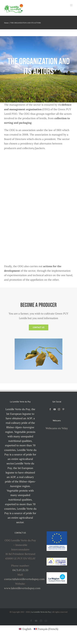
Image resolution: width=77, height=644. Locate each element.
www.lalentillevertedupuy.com (22, 588)
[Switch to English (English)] (25, 629)
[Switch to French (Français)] (46, 629)
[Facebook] (50, 409)
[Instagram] (59, 409)
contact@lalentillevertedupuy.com (24, 579)
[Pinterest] (63, 409)
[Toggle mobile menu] (71, 5)
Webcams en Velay (57, 428)
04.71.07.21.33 (20, 570)
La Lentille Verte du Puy (41, 612)
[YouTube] (55, 409)
